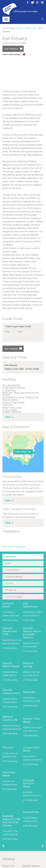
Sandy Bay (29, 692)
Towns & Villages (14, 597)
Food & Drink (12, 570)
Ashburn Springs (28, 665)
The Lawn (8, 748)
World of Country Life (10, 718)
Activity (9, 583)
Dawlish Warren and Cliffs (10, 631)
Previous (3, 846)
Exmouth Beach (8, 605)
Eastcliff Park (31, 812)
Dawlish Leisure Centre (11, 692)
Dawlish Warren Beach (11, 665)
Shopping (11, 590)
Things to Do (30, 28)
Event (8, 563)
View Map (21, 452)
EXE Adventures (30, 605)
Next (43, 846)
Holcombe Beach (9, 774)
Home (19, 28)
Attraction (11, 557)
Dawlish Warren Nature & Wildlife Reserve (32, 633)
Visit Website (11, 49)
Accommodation (14, 577)
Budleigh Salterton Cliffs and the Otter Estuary (11, 821)
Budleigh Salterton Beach (29, 783)
